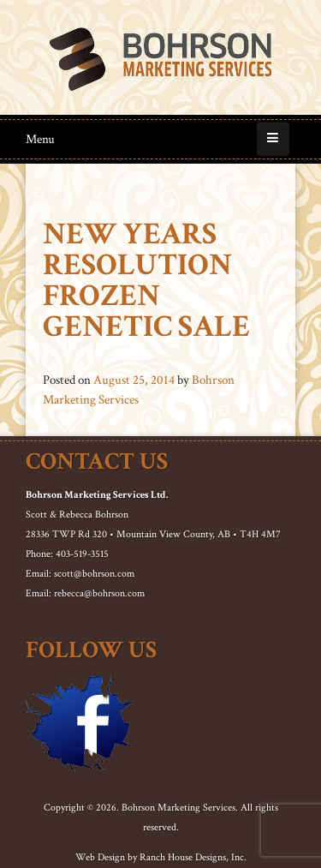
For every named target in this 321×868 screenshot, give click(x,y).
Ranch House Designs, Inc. (193, 857)
